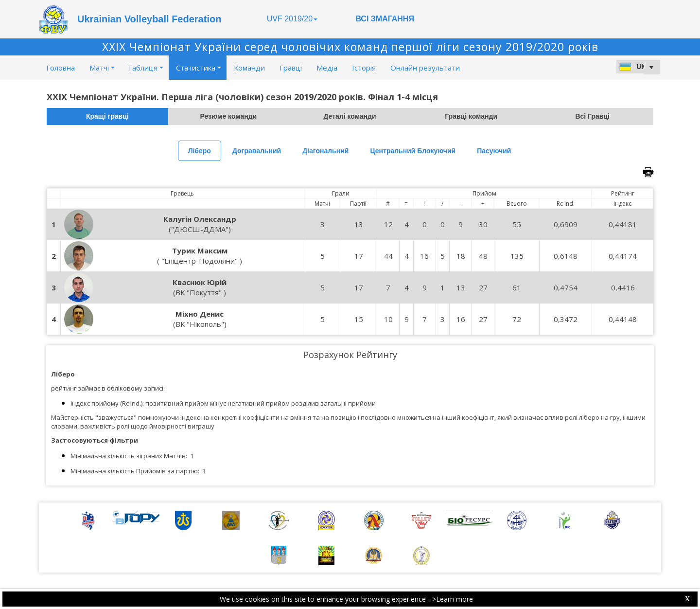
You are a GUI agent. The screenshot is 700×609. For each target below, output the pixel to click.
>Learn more (453, 599)
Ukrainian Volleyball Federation (149, 19)
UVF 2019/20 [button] (292, 19)
